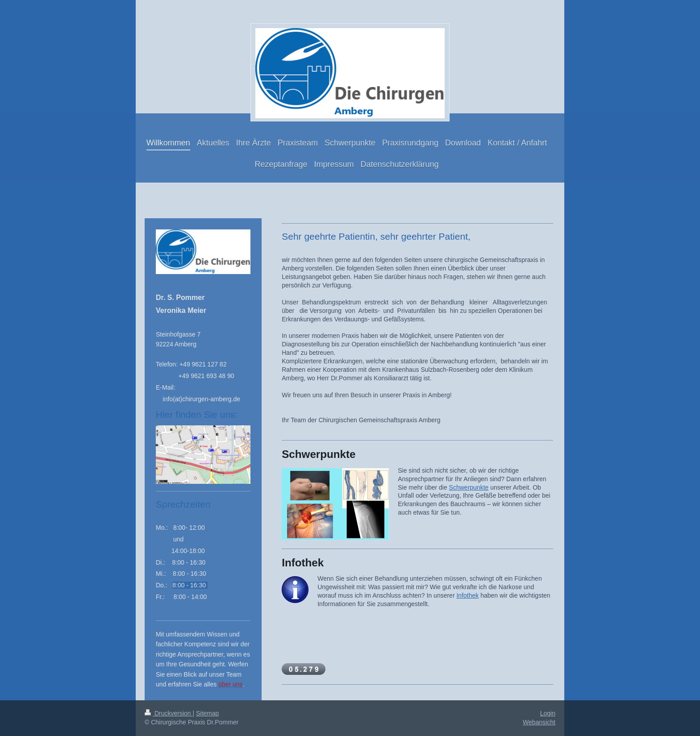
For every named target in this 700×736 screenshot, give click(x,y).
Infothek (467, 595)
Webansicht (539, 722)
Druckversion (169, 713)
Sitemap (207, 713)
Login (548, 713)
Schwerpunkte (469, 487)
